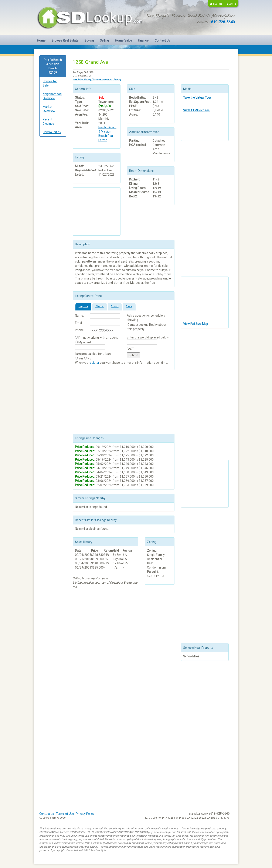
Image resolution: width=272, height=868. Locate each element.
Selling (104, 41)
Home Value (123, 41)
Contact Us (162, 41)
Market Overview (49, 109)
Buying (89, 41)
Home (41, 41)
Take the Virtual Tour (197, 98)
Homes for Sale (50, 83)
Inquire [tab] (83, 306)
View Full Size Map (196, 324)
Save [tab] (129, 306)
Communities (52, 132)
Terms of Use (65, 814)
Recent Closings (48, 122)
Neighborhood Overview (52, 96)
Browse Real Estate (65, 41)
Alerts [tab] (100, 306)
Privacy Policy (85, 814)
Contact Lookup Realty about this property (147, 328)
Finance (143, 41)
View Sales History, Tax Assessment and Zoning (97, 80)
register (94, 363)
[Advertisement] (53, 204)
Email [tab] (115, 306)
